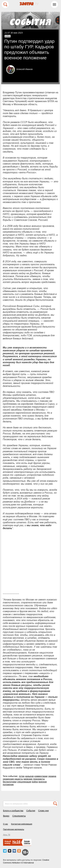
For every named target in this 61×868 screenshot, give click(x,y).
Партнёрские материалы (14, 829)
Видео (6, 816)
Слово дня (43, 811)
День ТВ (7, 835)
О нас (6, 824)
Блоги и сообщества (13, 811)
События (31, 811)
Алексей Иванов (24, 69)
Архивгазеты (27, 842)
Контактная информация (22, 824)
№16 (16, 842)
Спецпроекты (19, 816)
